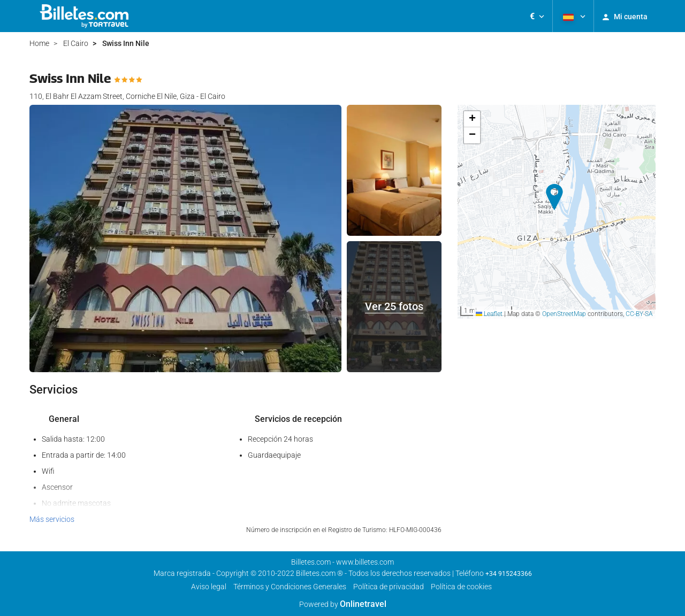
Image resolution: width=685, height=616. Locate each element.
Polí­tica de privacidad (389, 587)
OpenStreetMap (564, 314)
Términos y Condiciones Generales (290, 587)
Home (39, 43)
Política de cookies (461, 587)
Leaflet (489, 314)
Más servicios (52, 519)
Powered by (343, 604)
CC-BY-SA (639, 314)
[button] (537, 16)
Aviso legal (209, 587)
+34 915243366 (509, 574)
